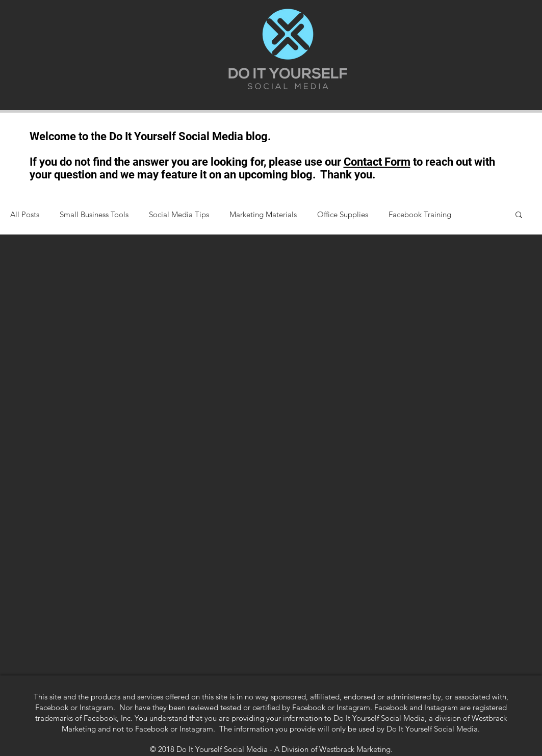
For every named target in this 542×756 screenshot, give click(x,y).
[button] (519, 215)
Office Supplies (343, 214)
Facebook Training (420, 214)
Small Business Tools (94, 214)
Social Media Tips (179, 214)
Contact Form (377, 162)
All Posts (25, 214)
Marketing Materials (263, 214)
